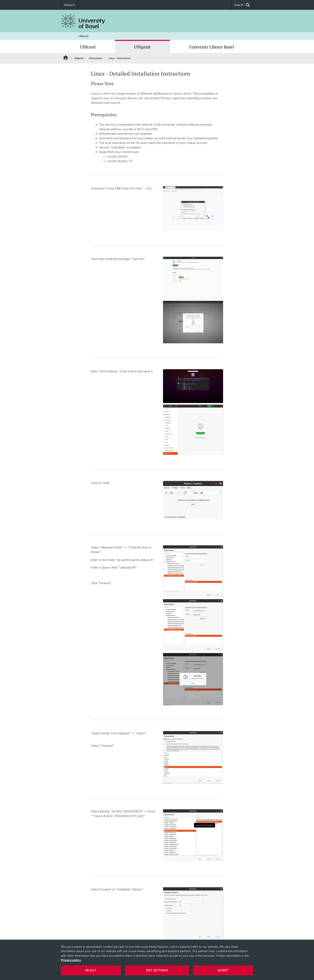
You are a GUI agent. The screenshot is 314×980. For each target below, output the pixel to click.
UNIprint (142, 47)
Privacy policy (71, 960)
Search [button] (242, 5)
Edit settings (157, 970)
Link (149, 188)
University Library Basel (212, 47)
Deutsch (69, 5)
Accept (223, 970)
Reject (91, 970)
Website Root (66, 58)
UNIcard (84, 36)
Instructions (96, 58)
